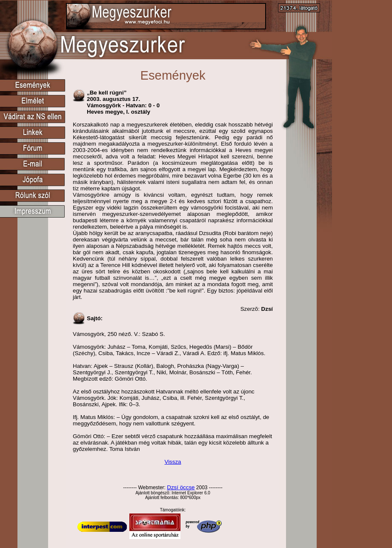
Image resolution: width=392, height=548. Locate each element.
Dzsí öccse (181, 487)
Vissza (173, 462)
